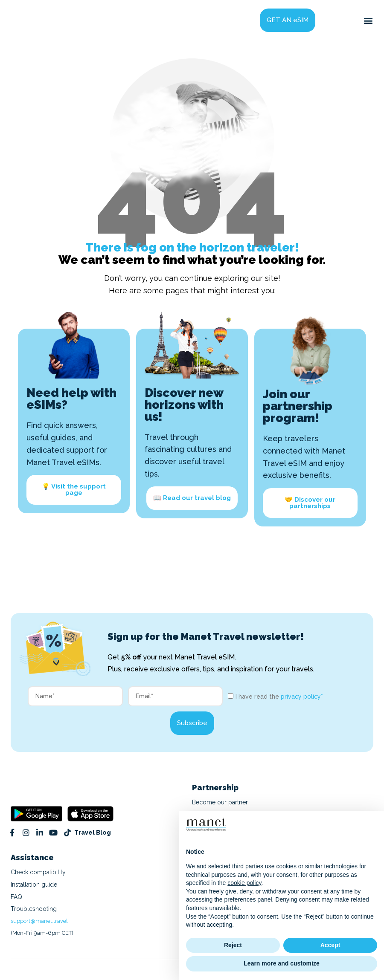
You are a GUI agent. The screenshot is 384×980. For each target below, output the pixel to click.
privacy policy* (302, 697)
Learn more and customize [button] (281, 963)
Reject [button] (233, 945)
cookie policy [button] (244, 883)
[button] (368, 20)
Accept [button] (330, 945)
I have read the (279, 697)
